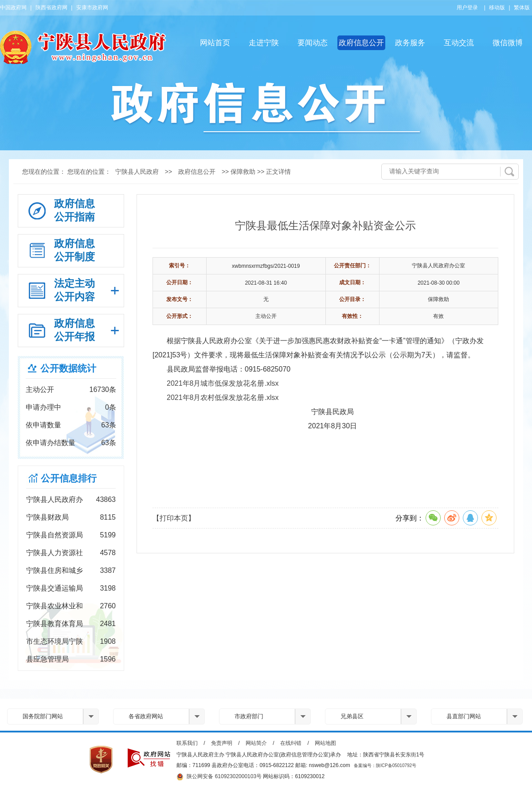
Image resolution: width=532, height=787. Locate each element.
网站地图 (325, 743)
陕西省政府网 (51, 8)
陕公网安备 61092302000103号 (219, 777)
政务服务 (410, 43)
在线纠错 (291, 743)
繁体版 (522, 8)
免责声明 (222, 743)
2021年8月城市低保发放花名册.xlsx (223, 383)
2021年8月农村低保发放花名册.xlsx (223, 397)
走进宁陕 (264, 43)
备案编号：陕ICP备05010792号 (385, 765)
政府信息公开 (361, 43)
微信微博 (508, 43)
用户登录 (467, 8)
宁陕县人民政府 (137, 172)
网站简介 (256, 743)
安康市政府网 (92, 8)
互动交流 (459, 43)
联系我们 (187, 743)
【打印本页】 (174, 518)
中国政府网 (13, 8)
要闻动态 (313, 43)
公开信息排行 (69, 478)
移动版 (497, 8)
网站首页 (215, 43)
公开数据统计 (68, 368)
